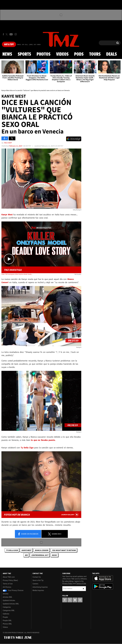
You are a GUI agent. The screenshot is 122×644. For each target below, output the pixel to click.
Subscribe (84, 589)
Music (54, 555)
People (5, 617)
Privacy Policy (67, 583)
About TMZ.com (9, 577)
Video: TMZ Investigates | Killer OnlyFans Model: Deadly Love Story (17, 274)
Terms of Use (8, 584)
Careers (35, 584)
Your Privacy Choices (13, 590)
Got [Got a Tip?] (9, 45)
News (7, 54)
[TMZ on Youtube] (11, 34)
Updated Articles (9, 600)
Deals (111, 54)
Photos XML (7, 624)
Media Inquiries (38, 590)
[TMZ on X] (7, 34)
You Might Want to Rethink (64, 550)
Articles (6, 594)
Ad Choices (7, 587)
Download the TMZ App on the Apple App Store (103, 578)
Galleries (6, 614)
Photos (43, 54)
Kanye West (26, 550)
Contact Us (37, 577)
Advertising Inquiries (40, 587)
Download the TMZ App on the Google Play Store (103, 587)
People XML (7, 620)
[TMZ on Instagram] (16, 34)
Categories (7, 607)
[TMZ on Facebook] (3, 34)
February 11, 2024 (16, 146)
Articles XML (8, 597)
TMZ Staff (8, 143)
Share (28, 534)
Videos (62, 54)
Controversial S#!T (40, 555)
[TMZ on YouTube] (75, 600)
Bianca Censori (42, 550)
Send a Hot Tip (38, 580)
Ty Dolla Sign (12, 550)
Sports (24, 54)
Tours (95, 54)
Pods (79, 54)
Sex (26, 555)
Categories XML (9, 610)
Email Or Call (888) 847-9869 (29, 45)
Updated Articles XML (11, 604)
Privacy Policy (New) (10, 580)
